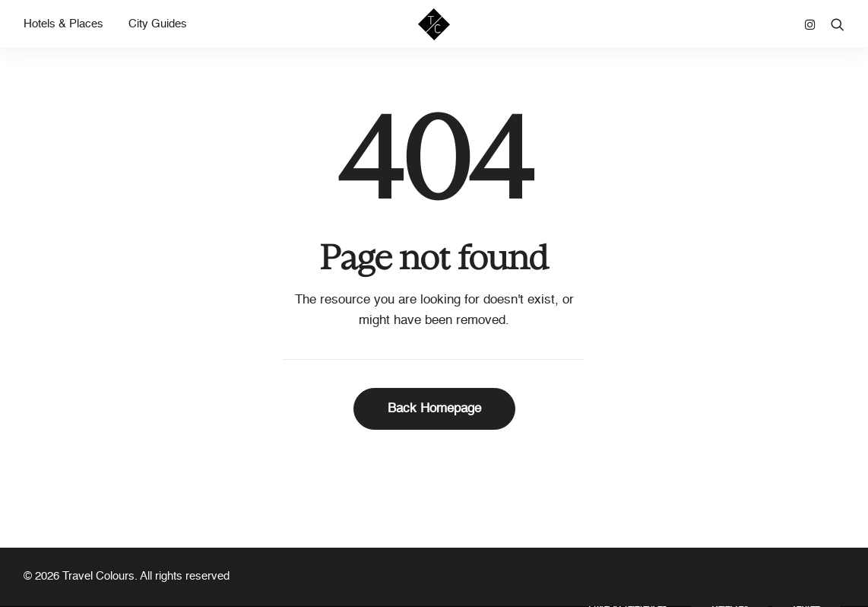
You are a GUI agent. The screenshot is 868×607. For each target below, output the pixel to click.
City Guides (158, 31)
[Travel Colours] (434, 30)
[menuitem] (69, 30)
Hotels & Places (63, 31)
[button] (814, 30)
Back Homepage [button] (434, 409)
